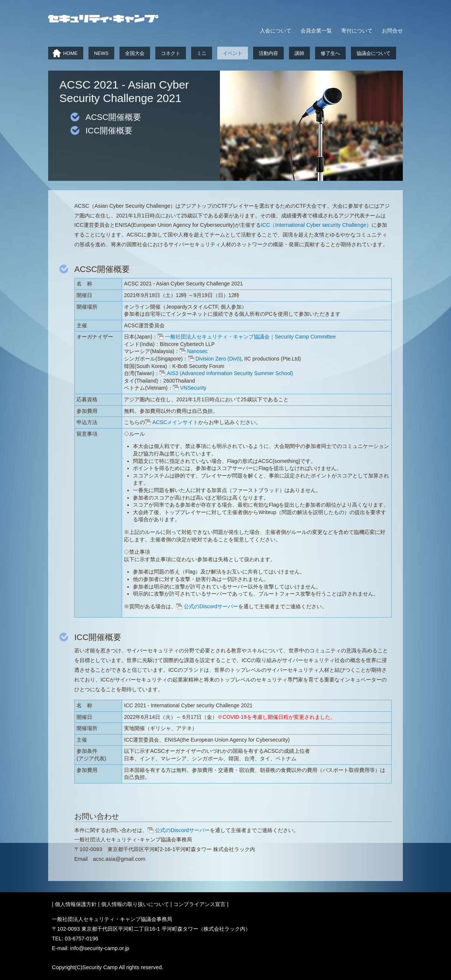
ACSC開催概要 (113, 117)
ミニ (202, 53)
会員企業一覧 (316, 31)
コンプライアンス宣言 (199, 904)
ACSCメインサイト (175, 422)
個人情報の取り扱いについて (135, 904)
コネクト (171, 53)
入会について (276, 31)
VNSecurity (193, 388)
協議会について (374, 53)
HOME (70, 53)
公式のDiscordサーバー (211, 606)
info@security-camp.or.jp (100, 948)
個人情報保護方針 (76, 904)
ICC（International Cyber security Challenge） (316, 225)
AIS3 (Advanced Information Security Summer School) (230, 373)
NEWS (101, 53)
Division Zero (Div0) (219, 359)
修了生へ (330, 53)
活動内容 (268, 53)
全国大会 (135, 53)
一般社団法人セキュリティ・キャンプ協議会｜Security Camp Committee (250, 337)
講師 (299, 53)
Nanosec (197, 351)
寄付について (357, 31)
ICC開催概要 (109, 131)
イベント (233, 53)
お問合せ (392, 31)
